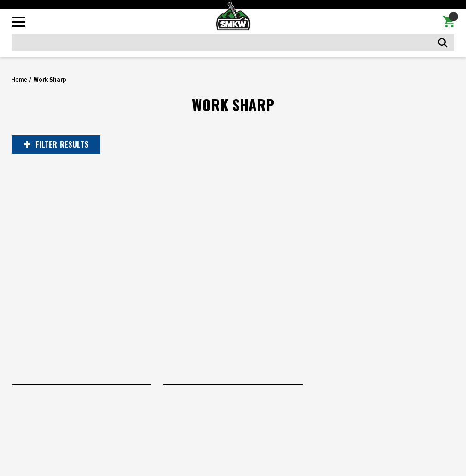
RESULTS (56, 144)
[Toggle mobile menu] (18, 22)
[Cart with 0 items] (449, 22)
